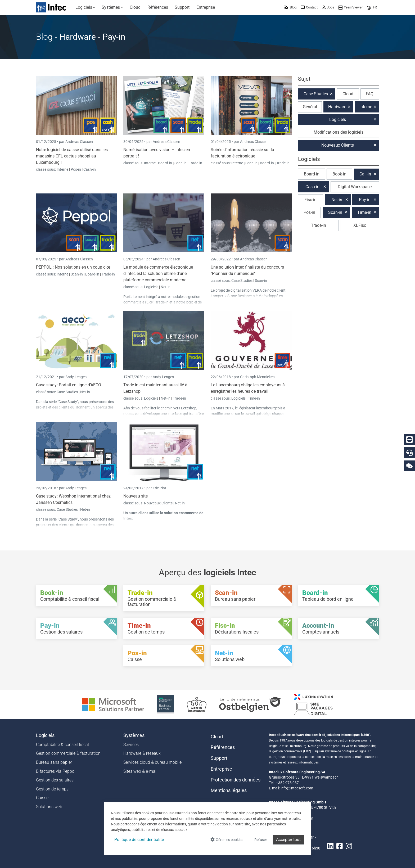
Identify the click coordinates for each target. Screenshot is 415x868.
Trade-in (196, 163)
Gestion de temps (52, 789)
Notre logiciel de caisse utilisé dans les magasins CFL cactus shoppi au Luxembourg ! (72, 156)
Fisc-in (310, 200)
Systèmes (134, 735)
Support (219, 758)
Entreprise (221, 769)
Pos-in (76, 169)
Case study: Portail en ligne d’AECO (69, 385)
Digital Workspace (355, 187)
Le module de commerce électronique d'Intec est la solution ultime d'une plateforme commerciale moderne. (158, 273)
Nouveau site (136, 496)
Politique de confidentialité (139, 840)
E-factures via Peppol (56, 771)
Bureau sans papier (54, 762)
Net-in (166, 287)
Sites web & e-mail (140, 771)
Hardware (337, 107)
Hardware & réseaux (142, 753)
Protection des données (236, 780)
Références (223, 747)
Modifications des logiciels (339, 132)
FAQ (370, 94)
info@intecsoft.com (297, 788)
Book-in (339, 174)
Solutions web (49, 807)
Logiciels (152, 287)
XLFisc (360, 225)
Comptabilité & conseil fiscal (62, 745)
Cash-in (90, 169)
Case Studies (242, 281)
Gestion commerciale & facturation (68, 753)
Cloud (348, 94)
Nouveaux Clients (159, 503)
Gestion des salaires (55, 780)
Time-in (254, 398)
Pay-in (365, 200)
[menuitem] (85, 7)
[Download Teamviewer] (351, 7)
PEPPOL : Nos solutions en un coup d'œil (74, 267)
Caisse (42, 798)
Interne (63, 169)
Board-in (165, 163)
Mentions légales (229, 790)
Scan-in (181, 163)
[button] (372, 7)
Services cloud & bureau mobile (152, 762)
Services (131, 745)
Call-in (365, 174)
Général (310, 107)
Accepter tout (288, 840)
